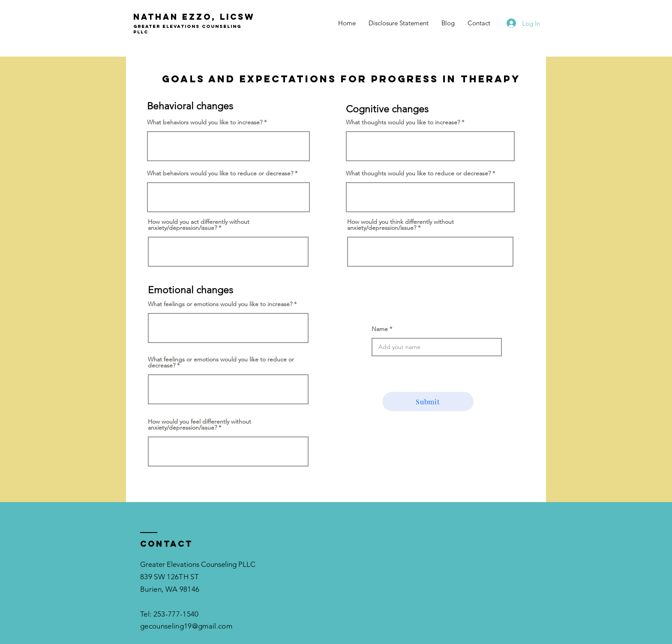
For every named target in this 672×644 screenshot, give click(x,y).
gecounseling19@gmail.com (186, 626)
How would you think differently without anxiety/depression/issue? (400, 225)
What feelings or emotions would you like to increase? (220, 304)
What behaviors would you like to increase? (205, 122)
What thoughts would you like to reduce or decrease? (418, 173)
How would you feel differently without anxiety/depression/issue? (199, 424)
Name (380, 329)
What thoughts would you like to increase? (403, 122)
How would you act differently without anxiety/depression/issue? (199, 225)
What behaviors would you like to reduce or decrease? (220, 173)
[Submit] (428, 402)
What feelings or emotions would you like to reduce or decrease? (221, 362)
